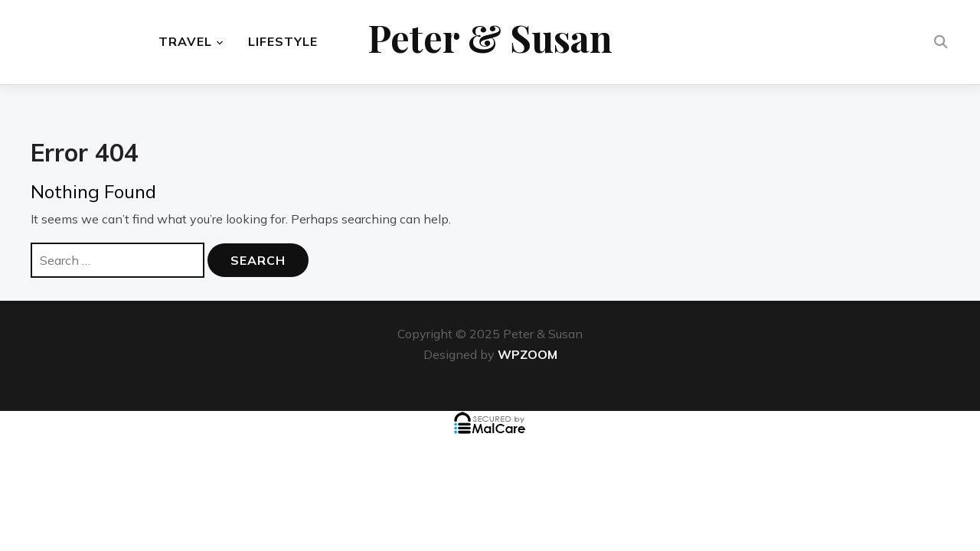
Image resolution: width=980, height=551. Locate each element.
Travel (185, 42)
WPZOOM (528, 354)
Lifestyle (283, 42)
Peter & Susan (490, 38)
